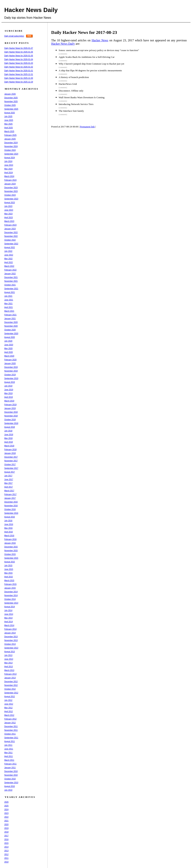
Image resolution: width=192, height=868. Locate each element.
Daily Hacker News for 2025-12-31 (19, 74)
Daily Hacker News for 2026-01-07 (19, 48)
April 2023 (9, 218)
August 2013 (10, 652)
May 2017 (8, 483)
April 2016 (9, 532)
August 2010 (10, 786)
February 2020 (10, 360)
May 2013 (8, 663)
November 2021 (11, 281)
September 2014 (11, 603)
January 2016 (10, 543)
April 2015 (9, 577)
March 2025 (9, 131)
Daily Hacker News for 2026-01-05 (19, 56)
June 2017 (9, 479)
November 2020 (11, 326)
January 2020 (10, 363)
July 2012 (8, 700)
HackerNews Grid (68, 84)
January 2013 (10, 678)
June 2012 (9, 704)
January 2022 (10, 274)
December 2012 (11, 682)
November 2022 (11, 236)
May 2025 (8, 124)
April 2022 (9, 262)
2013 (6, 851)
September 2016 (11, 513)
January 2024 (10, 184)
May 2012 (8, 708)
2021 (6, 821)
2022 (6, 817)
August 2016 (10, 517)
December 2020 (11, 322)
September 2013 (11, 648)
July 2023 (8, 206)
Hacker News (100, 40)
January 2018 (10, 453)
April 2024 (9, 173)
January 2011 (10, 768)
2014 (6, 847)
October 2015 (10, 554)
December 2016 (11, 502)
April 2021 (9, 307)
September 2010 (11, 783)
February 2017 (10, 494)
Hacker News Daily (31, 10)
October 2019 (10, 375)
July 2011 (8, 745)
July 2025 (8, 116)
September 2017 (11, 468)
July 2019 (8, 386)
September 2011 (11, 738)
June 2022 (9, 255)
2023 (6, 813)
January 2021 (10, 319)
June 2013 (9, 659)
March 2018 (9, 446)
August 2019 (10, 382)
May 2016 (8, 528)
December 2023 (11, 188)
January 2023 (10, 229)
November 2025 (11, 102)
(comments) (63, 54)
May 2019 (8, 393)
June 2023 (9, 210)
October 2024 (10, 150)
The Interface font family (71, 111)
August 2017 (10, 472)
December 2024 (11, 143)
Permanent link (87, 127)
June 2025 (9, 120)
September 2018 (11, 423)
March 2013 (9, 670)
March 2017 (9, 491)
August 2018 (10, 427)
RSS (29, 36)
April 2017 (9, 487)
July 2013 (8, 655)
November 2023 (11, 191)
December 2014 (11, 592)
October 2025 (10, 105)
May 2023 (8, 214)
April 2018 (9, 442)
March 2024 (9, 176)
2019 (6, 828)
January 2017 (10, 498)
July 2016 (8, 521)
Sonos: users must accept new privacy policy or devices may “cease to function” (99, 50)
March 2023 (9, 221)
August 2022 (10, 247)
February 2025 (10, 135)
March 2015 (9, 581)
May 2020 (8, 348)
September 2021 (11, 289)
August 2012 (10, 697)
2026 (6, 802)
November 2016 (11, 506)
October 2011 (10, 734)
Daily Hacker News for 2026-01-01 (19, 71)
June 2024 (9, 165)
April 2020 (9, 352)
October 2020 (10, 330)
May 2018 (8, 438)
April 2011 (9, 756)
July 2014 (8, 610)
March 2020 (9, 356)
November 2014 (11, 595)
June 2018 (9, 435)
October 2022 (10, 240)
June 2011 (9, 749)
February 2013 (10, 674)
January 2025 (10, 139)
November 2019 (11, 371)
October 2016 (10, 509)
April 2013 (9, 667)
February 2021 (10, 315)
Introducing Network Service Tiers (76, 104)
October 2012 (10, 689)
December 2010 (11, 771)
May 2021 (8, 304)
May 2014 (8, 618)
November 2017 (11, 461)
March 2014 (9, 625)
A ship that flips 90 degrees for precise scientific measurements (90, 70)
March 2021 (9, 311)
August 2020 (10, 337)
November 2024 (11, 146)
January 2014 (10, 633)
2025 (6, 806)
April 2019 (9, 397)
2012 (6, 854)
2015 (6, 843)
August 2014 (10, 607)
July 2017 (8, 476)
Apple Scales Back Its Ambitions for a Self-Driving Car (87, 57)
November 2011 (11, 730)
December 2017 (11, 457)
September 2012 (11, 693)
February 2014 (10, 629)
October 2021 (10, 285)
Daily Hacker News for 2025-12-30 (19, 78)
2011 (6, 858)
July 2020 (8, 341)
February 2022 (10, 270)
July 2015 (8, 566)
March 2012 (9, 715)
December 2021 (11, 277)
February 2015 (10, 584)
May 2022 (8, 259)
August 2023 (10, 203)
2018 (6, 832)
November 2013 (11, 640)
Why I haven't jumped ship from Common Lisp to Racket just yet (91, 64)
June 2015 (9, 569)
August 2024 (10, 158)
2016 (6, 839)
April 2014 (9, 622)
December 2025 (11, 98)
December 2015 (11, 547)
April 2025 (9, 128)
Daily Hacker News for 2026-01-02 (19, 67)
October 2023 (10, 195)
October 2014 (10, 599)
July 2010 (8, 790)
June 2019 (9, 390)
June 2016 (9, 524)
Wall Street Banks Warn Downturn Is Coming (82, 97)
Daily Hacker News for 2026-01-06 (19, 52)
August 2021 (10, 292)
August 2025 (10, 113)
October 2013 (10, 644)
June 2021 (9, 300)
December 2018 (11, 412)
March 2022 (9, 266)
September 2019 (11, 378)
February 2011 (10, 764)
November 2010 (11, 775)
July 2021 (8, 296)
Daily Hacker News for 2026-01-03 (19, 63)
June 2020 (9, 345)
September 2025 (11, 109)
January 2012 (10, 723)
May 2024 (8, 169)
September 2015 (11, 558)
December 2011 (11, 726)
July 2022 (8, 251)
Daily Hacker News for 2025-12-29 (19, 82)
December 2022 (11, 232)
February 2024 (10, 180)
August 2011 (10, 741)
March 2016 (9, 536)
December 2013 (11, 637)
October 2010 (10, 779)
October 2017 (10, 464)
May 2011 (8, 753)
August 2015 (10, 562)
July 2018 (8, 431)
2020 (6, 824)
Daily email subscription (14, 36)
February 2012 (10, 719)
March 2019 (9, 401)
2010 (6, 862)
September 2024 (11, 154)
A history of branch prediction (74, 77)
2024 (6, 810)
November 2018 (11, 416)
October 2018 (10, 420)
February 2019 (10, 405)
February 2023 (10, 225)
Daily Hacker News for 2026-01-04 (19, 59)
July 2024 (8, 161)
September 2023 (11, 199)
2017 (6, 836)
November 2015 (11, 551)
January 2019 (10, 408)
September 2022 (11, 244)
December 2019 (11, 367)
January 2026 (10, 94)
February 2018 (10, 450)
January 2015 (10, 588)
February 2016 (10, 539)
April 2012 (9, 711)
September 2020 (11, 334)
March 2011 (9, 760)
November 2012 (11, 685)
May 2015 (8, 573)
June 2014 (9, 614)
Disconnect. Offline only (71, 91)
